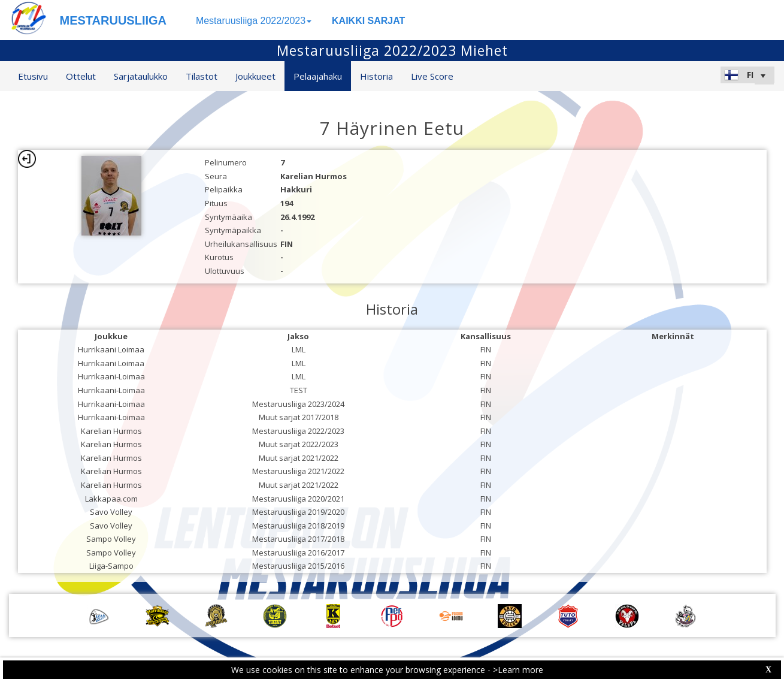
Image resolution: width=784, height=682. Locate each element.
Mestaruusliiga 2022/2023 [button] (254, 21)
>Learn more (518, 670)
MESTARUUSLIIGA (113, 20)
